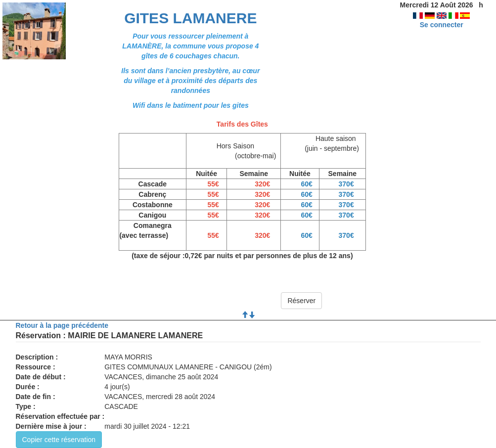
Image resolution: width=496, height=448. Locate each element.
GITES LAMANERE (190, 18)
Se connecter (442, 25)
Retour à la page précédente (62, 325)
